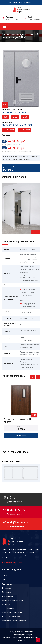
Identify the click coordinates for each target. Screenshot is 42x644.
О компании (16, 637)
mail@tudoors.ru (34, 19)
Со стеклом (6, 604)
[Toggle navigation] (5, 27)
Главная (7, 637)
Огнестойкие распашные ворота (14, 621)
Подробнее (21, 435)
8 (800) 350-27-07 (12, 19)
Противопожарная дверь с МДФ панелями (18, 420)
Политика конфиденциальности (14, 562)
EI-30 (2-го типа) (8, 580)
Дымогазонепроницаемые (12, 613)
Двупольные (6, 592)
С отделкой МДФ (8, 608)
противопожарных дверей (21, 635)
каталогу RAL (8, 169)
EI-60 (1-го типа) (8, 576)
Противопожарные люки (11, 617)
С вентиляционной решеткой (12, 600)
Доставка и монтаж (30, 637)
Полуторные (6, 588)
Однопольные (7, 584)
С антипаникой (7, 596)
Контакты (21, 640)
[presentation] (34, 232)
